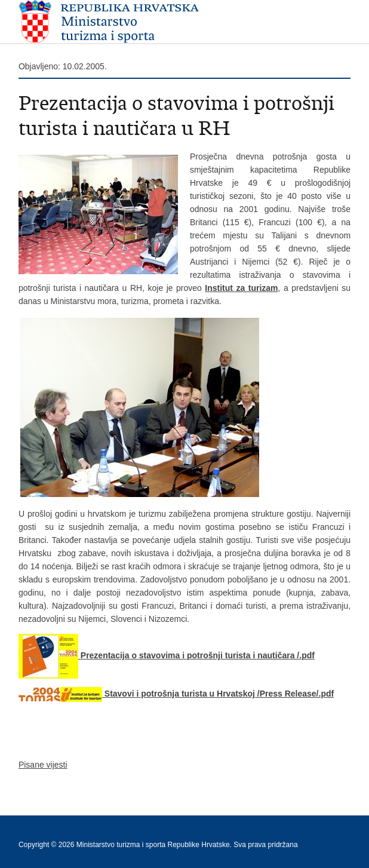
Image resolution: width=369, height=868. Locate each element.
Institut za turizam (241, 288)
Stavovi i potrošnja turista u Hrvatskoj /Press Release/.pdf (176, 694)
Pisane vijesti (43, 765)
